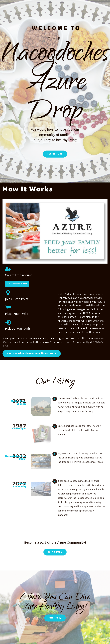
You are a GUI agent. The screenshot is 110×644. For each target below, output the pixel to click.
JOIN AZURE (55, 552)
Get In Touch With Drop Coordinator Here (32, 353)
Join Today (55, 618)
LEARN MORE (55, 154)
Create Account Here (17, 284)
